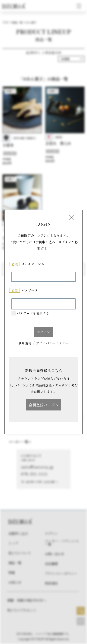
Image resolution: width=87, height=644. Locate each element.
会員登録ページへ (44, 405)
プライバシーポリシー (52, 343)
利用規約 (25, 343)
